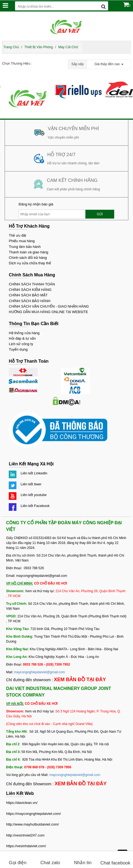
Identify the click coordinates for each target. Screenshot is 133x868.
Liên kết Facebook (35, 506)
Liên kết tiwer (31, 484)
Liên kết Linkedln (34, 473)
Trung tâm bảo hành (25, 247)
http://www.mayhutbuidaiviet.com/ (32, 824)
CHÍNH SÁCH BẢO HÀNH (30, 301)
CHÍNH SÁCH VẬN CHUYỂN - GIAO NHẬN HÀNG (49, 306)
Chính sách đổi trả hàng (28, 258)
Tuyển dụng (18, 349)
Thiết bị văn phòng (39, 47)
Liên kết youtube (34, 495)
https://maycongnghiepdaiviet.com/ (33, 814)
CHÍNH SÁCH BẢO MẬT (28, 295)
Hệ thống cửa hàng (24, 333)
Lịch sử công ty (21, 344)
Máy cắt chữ (68, 47)
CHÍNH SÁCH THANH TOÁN (32, 284)
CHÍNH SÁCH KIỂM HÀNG (30, 290)
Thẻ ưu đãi (17, 235)
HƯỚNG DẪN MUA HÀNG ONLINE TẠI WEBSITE (48, 312)
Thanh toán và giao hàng (28, 252)
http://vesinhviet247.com (25, 835)
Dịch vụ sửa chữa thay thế (30, 263)
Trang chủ (11, 47)
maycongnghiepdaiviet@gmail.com (39, 672)
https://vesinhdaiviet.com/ (26, 846)
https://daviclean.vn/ (22, 803)
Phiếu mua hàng (22, 241)
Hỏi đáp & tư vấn (22, 338)
